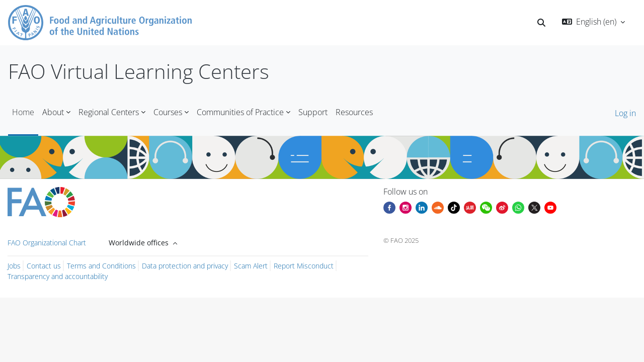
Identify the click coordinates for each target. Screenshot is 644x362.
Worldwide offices (140, 243)
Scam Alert (251, 266)
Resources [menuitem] (354, 112)
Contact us (44, 266)
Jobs (14, 266)
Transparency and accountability (58, 276)
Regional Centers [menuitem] (109, 112)
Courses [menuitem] (168, 112)
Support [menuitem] (313, 112)
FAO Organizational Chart (47, 243)
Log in (625, 113)
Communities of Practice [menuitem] (240, 112)
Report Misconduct (304, 266)
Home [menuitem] (23, 112)
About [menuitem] (53, 112)
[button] (541, 23)
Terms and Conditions (101, 266)
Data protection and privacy (185, 266)
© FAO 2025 (401, 240)
